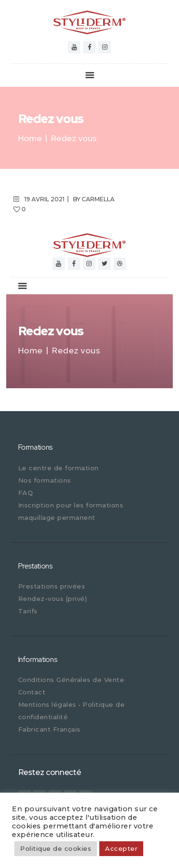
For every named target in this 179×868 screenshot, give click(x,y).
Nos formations (45, 480)
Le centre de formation (58, 468)
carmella (98, 199)
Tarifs (28, 611)
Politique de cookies (56, 848)
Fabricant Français (49, 729)
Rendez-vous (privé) (53, 599)
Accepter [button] (121, 848)
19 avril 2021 (44, 199)
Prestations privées (52, 586)
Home (30, 139)
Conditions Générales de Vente (71, 680)
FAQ (26, 493)
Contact (32, 692)
